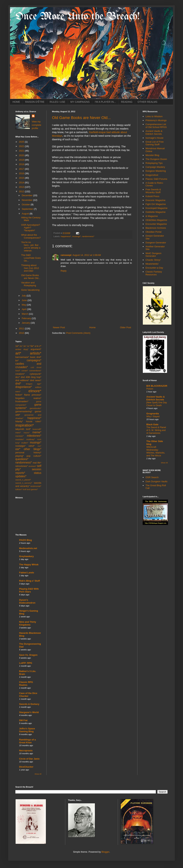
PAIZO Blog (25, 540)
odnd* (32, 446)
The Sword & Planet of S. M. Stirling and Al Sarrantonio (156, 430)
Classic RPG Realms (26, 684)
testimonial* (36, 486)
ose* (39, 446)
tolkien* (19, 489)
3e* (25, 346)
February (27, 318)
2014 (22, 183)
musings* (76, 236)
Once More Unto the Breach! (78, 17)
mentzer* (20, 436)
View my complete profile (37, 125)
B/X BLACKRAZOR (157, 386)
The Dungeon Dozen (156, 159)
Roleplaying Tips (154, 163)
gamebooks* (35, 408)
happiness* (66, 236)
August (26, 214)
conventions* (35, 370)
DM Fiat (23, 720)
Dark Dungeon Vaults (156, 481)
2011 (22, 328)
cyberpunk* (35, 374)
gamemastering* (24, 411)
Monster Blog (152, 155)
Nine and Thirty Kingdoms (28, 623)
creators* (20, 374)
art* (18, 353)
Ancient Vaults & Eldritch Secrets (154, 132)
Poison (150, 389)
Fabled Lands (27, 573)
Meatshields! (152, 264)
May (24, 305)
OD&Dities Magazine (156, 220)
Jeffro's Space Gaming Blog (27, 730)
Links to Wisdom (154, 116)
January (26, 323)
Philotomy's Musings (156, 120)
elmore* (35, 391)
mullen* (25, 443)
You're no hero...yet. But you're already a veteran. (31, 246)
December (28, 195)
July (24, 296)
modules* (20, 439)
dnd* (18, 384)
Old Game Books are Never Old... (81, 118)
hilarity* (19, 421)
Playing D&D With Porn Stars (29, 590)
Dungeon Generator (156, 243)
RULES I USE (57, 102)
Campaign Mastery (155, 167)
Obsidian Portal (153, 232)
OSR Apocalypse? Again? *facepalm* (31, 228)
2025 (22, 142)
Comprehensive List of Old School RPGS (156, 126)
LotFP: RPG (26, 663)
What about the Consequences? (31, 236)
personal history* (28, 452)
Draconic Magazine (155, 200)
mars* (18, 432)
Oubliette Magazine (155, 212)
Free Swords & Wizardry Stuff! (153, 191)
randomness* (88, 236)
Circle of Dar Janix (29, 759)
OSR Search (152, 477)
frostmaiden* (22, 401)
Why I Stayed (153, 416)
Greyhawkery (26, 556)
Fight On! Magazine (156, 204)
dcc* (18, 377)
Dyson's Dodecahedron (27, 601)
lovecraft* (37, 429)
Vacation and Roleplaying (29, 284)
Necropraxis (26, 751)
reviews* (32, 466)
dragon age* (34, 384)
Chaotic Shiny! (153, 260)
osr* (18, 449)
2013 (22, 187)
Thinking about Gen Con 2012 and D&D (30, 268)
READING (127, 102)
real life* (37, 463)
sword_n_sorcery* (24, 483)
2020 (22, 155)
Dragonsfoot (152, 175)
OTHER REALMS (147, 102)
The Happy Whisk (29, 565)
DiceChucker (26, 767)
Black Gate (152, 424)
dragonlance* (24, 387)
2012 (22, 191)
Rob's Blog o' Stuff (29, 581)
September (28, 209)
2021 (22, 151)
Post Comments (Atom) (78, 333)
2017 (22, 169)
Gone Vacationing (30, 290)
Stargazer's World (29, 712)
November (28, 200)
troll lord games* (30, 489)
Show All (38, 774)
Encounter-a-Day (154, 268)
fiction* (19, 395)
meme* (37, 432)
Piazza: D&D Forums (156, 179)
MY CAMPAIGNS (80, 102)
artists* (36, 353)
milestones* (34, 436)
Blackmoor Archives (156, 228)
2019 (22, 160)
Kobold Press (152, 196)
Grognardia (153, 414)
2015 (22, 178)
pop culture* (34, 456)
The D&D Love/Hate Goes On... (31, 258)
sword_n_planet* (23, 480)
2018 (22, 164)
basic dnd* (36, 357)
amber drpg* (22, 349)
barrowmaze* (22, 357)
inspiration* (25, 425)
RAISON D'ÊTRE (35, 102)
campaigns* (34, 360)
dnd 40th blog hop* (31, 377)
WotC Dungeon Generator (153, 255)
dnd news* (36, 380)
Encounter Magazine (156, 224)
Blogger (105, 852)
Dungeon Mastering (156, 171)
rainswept (66, 255)
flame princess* (33, 395)
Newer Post (59, 327)
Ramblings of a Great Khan (27, 741)
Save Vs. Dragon (28, 655)
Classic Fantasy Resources (154, 273)
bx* (17, 360)
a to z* (38, 346)
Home (92, 327)
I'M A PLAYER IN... (105, 102)
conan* (25, 370)
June (25, 300)
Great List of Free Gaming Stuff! (154, 143)
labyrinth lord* (23, 429)
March (25, 314)
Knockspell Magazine (156, 208)
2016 (22, 173)
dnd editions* (22, 380)
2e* (21, 346)
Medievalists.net (28, 548)
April (24, 309)
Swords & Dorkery (29, 704)
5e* (32, 346)
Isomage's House (154, 138)
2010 (22, 333)
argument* (36, 349)
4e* (29, 346)
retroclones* (22, 466)
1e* (17, 346)
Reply (64, 271)
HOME (16, 102)
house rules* (34, 421)
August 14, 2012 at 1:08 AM (87, 255)
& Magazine (152, 216)
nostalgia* (20, 446)
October (26, 204)
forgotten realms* (28, 398)
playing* (19, 456)
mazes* (27, 433)
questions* (22, 459)
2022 (22, 146)
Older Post (126, 327)
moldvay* (31, 439)
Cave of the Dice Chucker (28, 695)
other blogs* (33, 449)
